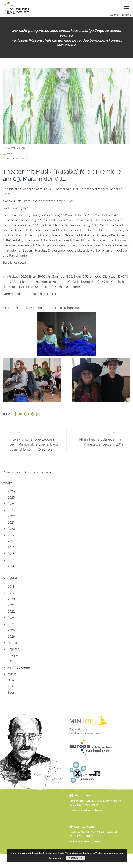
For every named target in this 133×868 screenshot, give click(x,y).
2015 (11, 560)
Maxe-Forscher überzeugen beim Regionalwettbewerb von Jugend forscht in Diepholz (34, 444)
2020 (11, 529)
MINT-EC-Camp (19, 668)
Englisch (13, 649)
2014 (11, 566)
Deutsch (13, 643)
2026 (11, 491)
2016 (11, 554)
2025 (11, 497)
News (10, 153)
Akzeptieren (75, 858)
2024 (11, 504)
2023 (11, 510)
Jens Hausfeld (18, 158)
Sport (11, 692)
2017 (11, 547)
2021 (11, 522)
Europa (13, 655)
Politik (12, 686)
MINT (11, 661)
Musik (12, 674)
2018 (11, 541)
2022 (11, 516)
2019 (11, 535)
